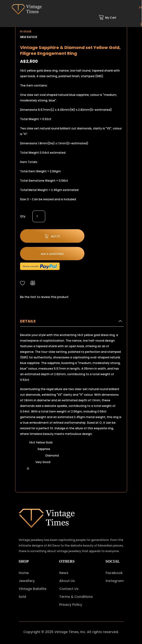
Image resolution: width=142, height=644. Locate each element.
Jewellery (27, 581)
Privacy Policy (71, 605)
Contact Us (69, 589)
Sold (22, 597)
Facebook (114, 573)
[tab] (72, 323)
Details (28, 321)
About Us (67, 581)
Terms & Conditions (76, 597)
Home (24, 573)
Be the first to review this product (44, 297)
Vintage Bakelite (33, 589)
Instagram (115, 581)
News (64, 573)
